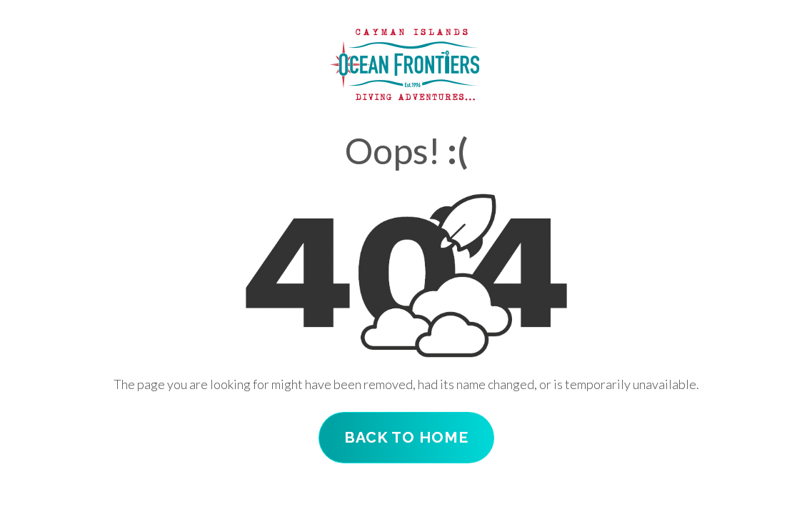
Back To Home (406, 437)
